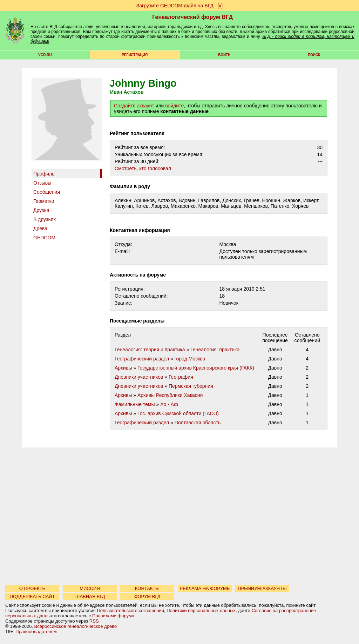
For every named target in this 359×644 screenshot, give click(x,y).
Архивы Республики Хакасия (170, 395)
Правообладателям (36, 632)
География (181, 377)
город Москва (190, 359)
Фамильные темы (135, 404)
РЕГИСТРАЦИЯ (135, 55)
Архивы (123, 368)
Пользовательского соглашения (130, 610)
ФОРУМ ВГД (147, 596)
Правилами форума (113, 616)
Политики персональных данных (201, 610)
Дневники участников (139, 377)
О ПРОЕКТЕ (32, 588)
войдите (174, 106)
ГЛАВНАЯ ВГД (90, 596)
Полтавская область (198, 423)
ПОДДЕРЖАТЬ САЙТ (32, 596)
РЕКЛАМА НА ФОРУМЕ (205, 588)
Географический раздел (142, 359)
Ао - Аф (169, 404)
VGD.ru (45, 55)
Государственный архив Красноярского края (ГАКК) (196, 368)
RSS (94, 621)
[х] (220, 6)
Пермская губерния (191, 386)
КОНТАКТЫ (147, 588)
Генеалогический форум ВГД (192, 17)
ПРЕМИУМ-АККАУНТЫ (262, 588)
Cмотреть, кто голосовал (143, 168)
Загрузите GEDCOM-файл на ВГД (175, 6)
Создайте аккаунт (134, 106)
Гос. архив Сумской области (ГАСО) (178, 413)
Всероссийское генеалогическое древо (76, 626)
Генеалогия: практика (215, 350)
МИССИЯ (90, 588)
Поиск (314, 55)
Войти (224, 55)
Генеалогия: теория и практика (150, 350)
